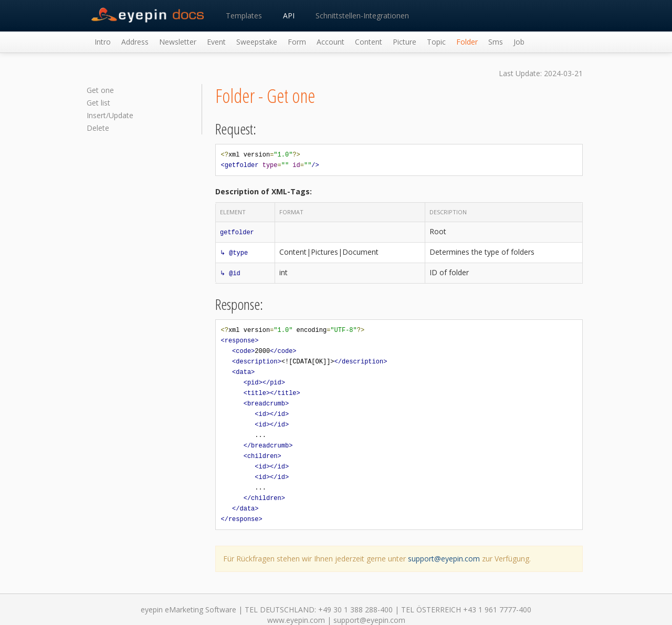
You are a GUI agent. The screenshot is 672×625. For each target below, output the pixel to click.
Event (216, 42)
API (289, 15)
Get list (98, 103)
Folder (467, 42)
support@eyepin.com (444, 559)
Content (369, 42)
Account (330, 42)
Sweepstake (257, 42)
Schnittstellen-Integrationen (362, 15)
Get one (100, 90)
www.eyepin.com (296, 620)
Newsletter (178, 42)
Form (297, 42)
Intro (103, 42)
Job (519, 42)
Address (135, 42)
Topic (436, 42)
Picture (405, 42)
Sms (496, 42)
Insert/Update (110, 115)
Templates (244, 15)
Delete (98, 128)
